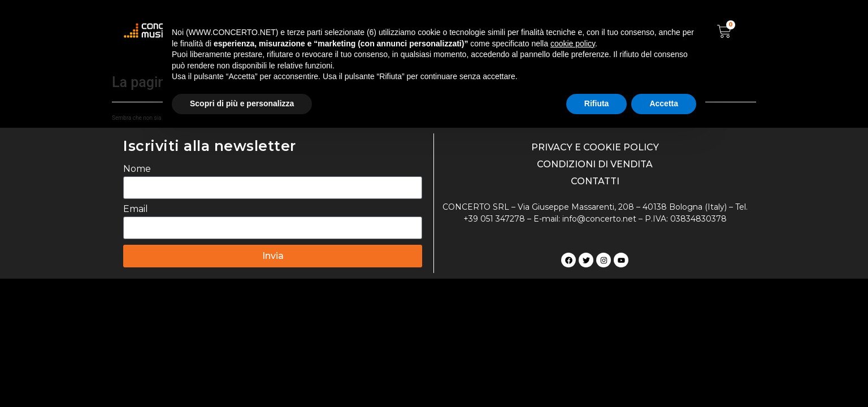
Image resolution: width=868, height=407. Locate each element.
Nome (137, 169)
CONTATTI (595, 181)
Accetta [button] (664, 103)
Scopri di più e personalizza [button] (242, 103)
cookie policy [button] (573, 44)
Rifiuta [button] (597, 103)
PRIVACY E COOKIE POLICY (595, 147)
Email (136, 209)
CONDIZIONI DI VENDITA (595, 164)
